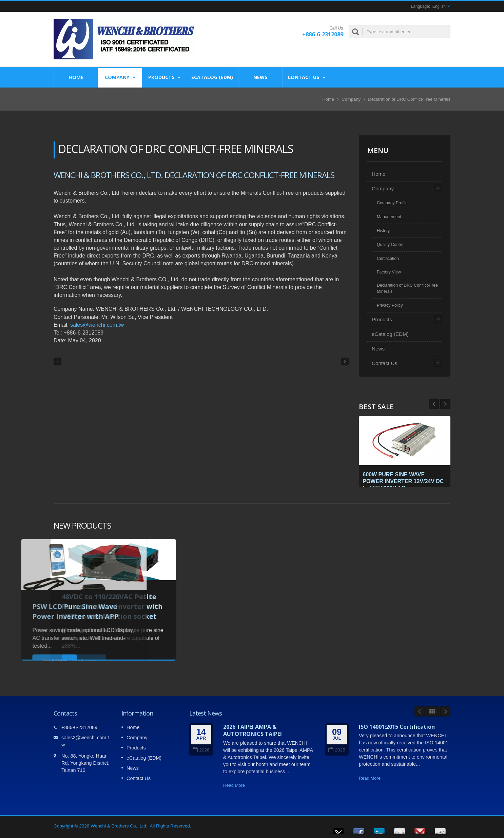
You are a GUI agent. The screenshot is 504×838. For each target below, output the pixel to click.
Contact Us (306, 77)
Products (164, 77)
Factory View (389, 272)
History (383, 231)
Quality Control (391, 245)
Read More (234, 785)
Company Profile (392, 203)
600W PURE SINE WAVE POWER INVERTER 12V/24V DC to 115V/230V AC (402, 479)
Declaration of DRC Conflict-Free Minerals (409, 99)
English (439, 6)
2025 (337, 750)
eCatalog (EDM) (212, 77)
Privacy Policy (390, 305)
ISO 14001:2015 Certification (397, 727)
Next (434, 404)
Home (76, 77)
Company (120, 77)
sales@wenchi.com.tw (97, 325)
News (260, 77)
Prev (445, 404)
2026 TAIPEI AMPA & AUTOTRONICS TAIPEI (253, 730)
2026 (201, 750)
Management (389, 217)
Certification (388, 259)
